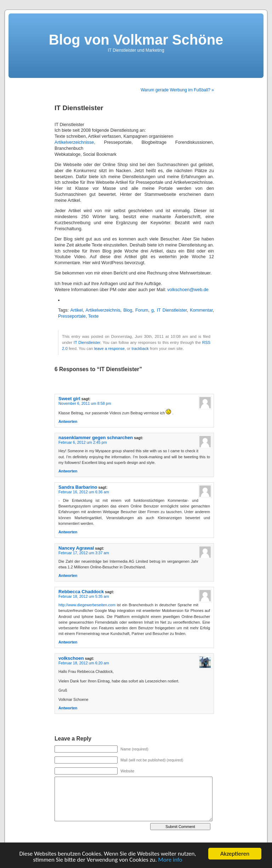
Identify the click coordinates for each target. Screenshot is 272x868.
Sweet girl (69, 399)
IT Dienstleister (172, 310)
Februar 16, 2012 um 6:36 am (84, 492)
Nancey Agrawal (76, 548)
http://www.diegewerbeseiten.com (87, 605)
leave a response (109, 348)
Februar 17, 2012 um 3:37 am (84, 553)
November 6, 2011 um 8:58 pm (85, 403)
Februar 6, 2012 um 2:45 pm (83, 442)
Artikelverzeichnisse (74, 142)
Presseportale (72, 316)
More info (170, 860)
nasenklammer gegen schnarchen (96, 438)
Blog (128, 310)
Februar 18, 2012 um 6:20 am (84, 663)
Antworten (68, 421)
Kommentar (201, 310)
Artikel (77, 310)
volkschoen (71, 658)
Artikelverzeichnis (103, 310)
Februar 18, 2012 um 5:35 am (84, 596)
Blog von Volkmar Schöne (136, 40)
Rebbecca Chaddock (81, 592)
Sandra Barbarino (78, 487)
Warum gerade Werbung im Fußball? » (177, 90)
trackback (140, 348)
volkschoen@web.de (188, 290)
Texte (93, 316)
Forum (142, 310)
